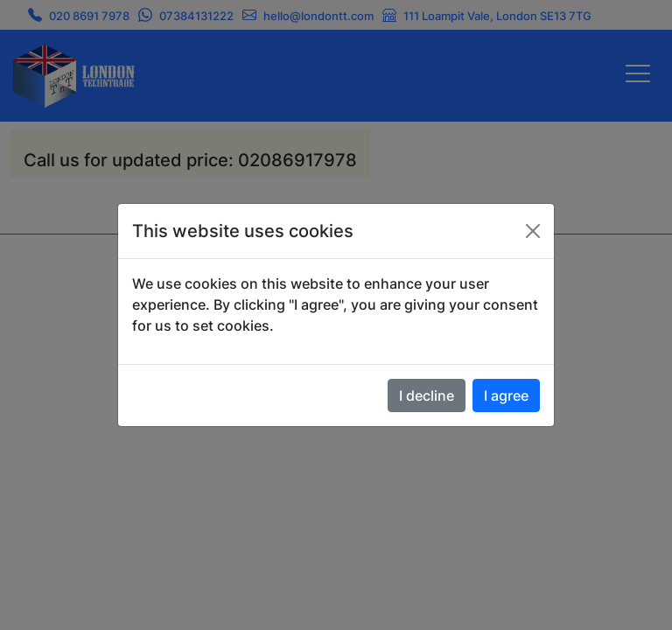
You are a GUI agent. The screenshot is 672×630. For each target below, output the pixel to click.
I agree (506, 395)
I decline (427, 395)
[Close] (533, 231)
